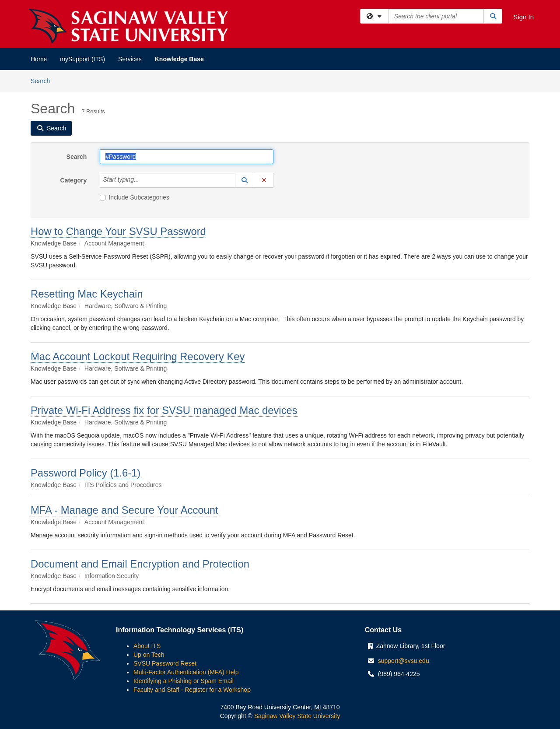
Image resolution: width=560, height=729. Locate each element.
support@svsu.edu (404, 661)
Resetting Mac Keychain (87, 294)
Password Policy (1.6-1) (86, 473)
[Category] (144, 180)
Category (74, 180)
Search (44, 80)
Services (130, 59)
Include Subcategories (135, 197)
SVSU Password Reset (165, 663)
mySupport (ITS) (82, 59)
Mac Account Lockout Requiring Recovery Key (138, 356)
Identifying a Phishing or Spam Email (184, 681)
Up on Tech (149, 655)
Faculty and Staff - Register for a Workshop (192, 690)
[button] (245, 180)
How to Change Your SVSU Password (118, 231)
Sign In (523, 17)
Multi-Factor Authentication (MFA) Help (186, 672)
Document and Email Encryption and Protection (140, 564)
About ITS (147, 646)
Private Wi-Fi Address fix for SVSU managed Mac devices (164, 410)
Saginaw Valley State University (296, 716)
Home (39, 59)
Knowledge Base (179, 59)
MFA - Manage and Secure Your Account (124, 510)
